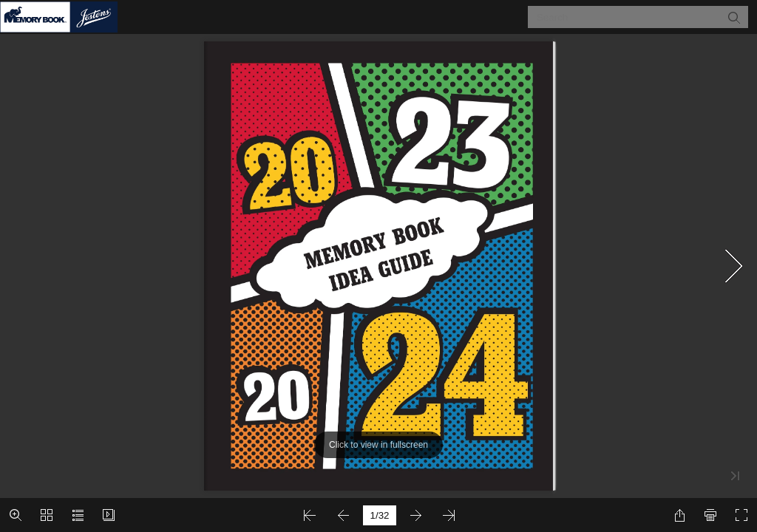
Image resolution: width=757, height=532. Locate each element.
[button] (733, 17)
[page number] (380, 515)
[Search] (629, 17)
